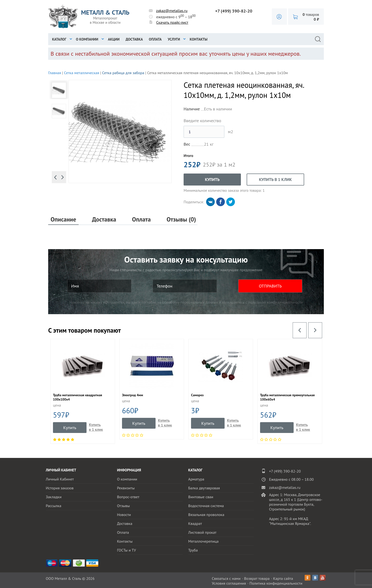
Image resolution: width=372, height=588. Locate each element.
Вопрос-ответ (128, 497)
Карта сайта (283, 578)
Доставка (134, 39)
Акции (114, 39)
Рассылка (54, 506)
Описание (63, 219)
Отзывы (123, 506)
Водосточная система (206, 506)
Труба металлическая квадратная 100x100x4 (78, 397)
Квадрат (195, 523)
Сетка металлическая (82, 73)
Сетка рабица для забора (123, 73)
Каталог (59, 39)
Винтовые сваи (201, 497)
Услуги (174, 39)
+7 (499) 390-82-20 (234, 11)
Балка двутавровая (204, 488)
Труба (193, 550)
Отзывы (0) (181, 219)
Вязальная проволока (206, 515)
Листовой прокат (202, 532)
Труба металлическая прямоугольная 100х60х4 (287, 397)
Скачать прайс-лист (172, 22)
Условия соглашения (229, 583)
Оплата (155, 39)
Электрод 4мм (133, 395)
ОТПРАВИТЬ (270, 286)
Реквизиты (126, 488)
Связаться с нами (226, 578)
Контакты (198, 39)
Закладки (54, 497)
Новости (124, 515)
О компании (87, 39)
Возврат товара (257, 578)
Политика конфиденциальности (276, 583)
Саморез (197, 395)
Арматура (196, 479)
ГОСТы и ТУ (126, 550)
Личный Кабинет (60, 479)
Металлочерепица (203, 541)
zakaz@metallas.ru (172, 11)
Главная (55, 73)
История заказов (60, 488)
